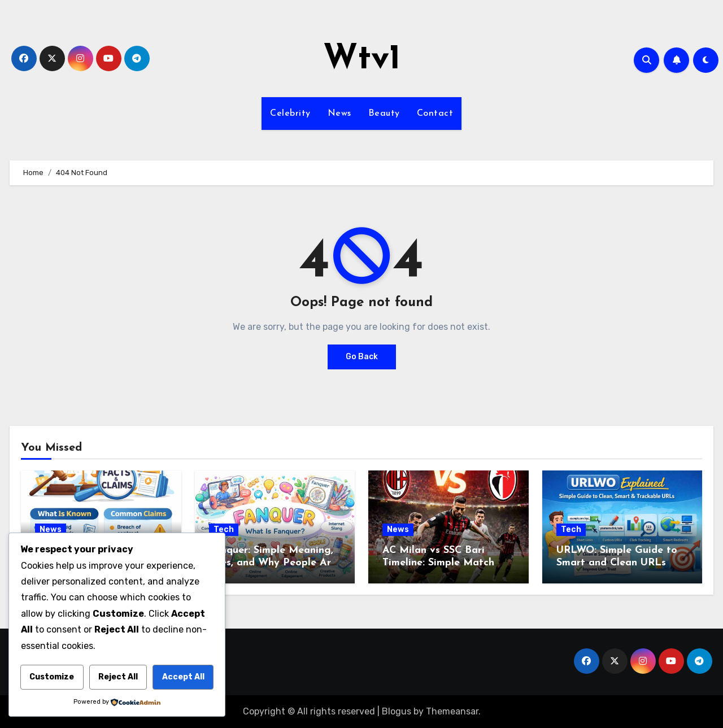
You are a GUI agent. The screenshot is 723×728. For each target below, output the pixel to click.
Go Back (362, 357)
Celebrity (290, 114)
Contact (435, 114)
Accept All (183, 677)
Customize (52, 677)
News (339, 114)
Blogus (397, 711)
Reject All (118, 677)
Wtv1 (362, 60)
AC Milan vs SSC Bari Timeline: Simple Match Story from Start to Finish (445, 563)
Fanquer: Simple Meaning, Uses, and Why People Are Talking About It (273, 563)
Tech (224, 529)
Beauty (384, 114)
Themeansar (452, 711)
